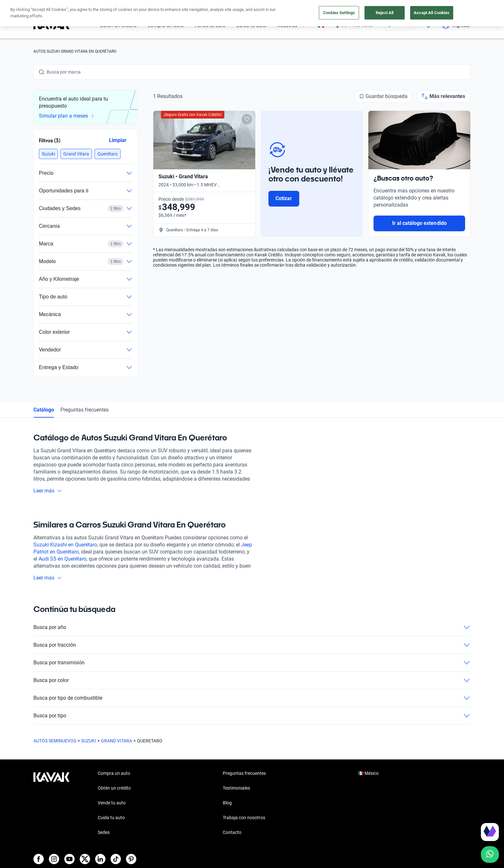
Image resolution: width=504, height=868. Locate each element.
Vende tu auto (210, 25)
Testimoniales (236, 788)
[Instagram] (54, 859)
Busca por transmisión (252, 663)
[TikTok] (116, 859)
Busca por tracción (252, 645)
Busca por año (252, 627)
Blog (227, 803)
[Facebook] (39, 859)
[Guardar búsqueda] (383, 96)
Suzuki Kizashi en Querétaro (65, 545)
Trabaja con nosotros (244, 818)
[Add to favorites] (247, 119)
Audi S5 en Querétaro (63, 559)
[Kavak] (51, 25)
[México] (321, 25)
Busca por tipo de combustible (252, 698)
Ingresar (456, 25)
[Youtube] (69, 859)
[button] (48, 154)
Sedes (104, 832)
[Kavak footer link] (51, 803)
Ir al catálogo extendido (419, 223)
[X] (85, 859)
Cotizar (284, 198)
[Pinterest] (131, 859)
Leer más (48, 491)
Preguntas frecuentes (85, 410)
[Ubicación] (399, 25)
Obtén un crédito (118, 25)
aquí (309, 6)
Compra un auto (166, 25)
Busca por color (252, 680)
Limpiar (118, 140)
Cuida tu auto (251, 25)
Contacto (232, 832)
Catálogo (44, 410)
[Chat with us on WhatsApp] (490, 855)
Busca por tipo (252, 716)
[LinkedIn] (100, 859)
